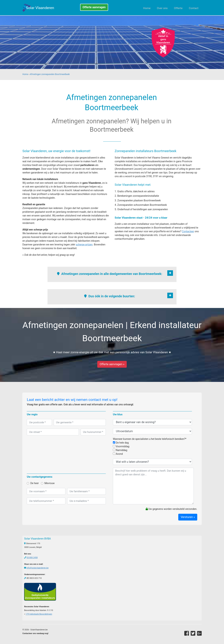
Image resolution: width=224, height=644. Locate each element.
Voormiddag (121, 446)
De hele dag (121, 443)
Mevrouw (48, 483)
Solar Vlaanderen (40, 8)
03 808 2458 (32, 558)
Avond (118, 454)
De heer (33, 483)
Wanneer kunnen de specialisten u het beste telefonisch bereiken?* (150, 439)
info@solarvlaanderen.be (38, 568)
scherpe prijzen (84, 245)
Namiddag (120, 450)
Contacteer (188, 231)
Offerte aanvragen (94, 7)
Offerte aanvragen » (112, 364)
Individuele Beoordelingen (39, 614)
